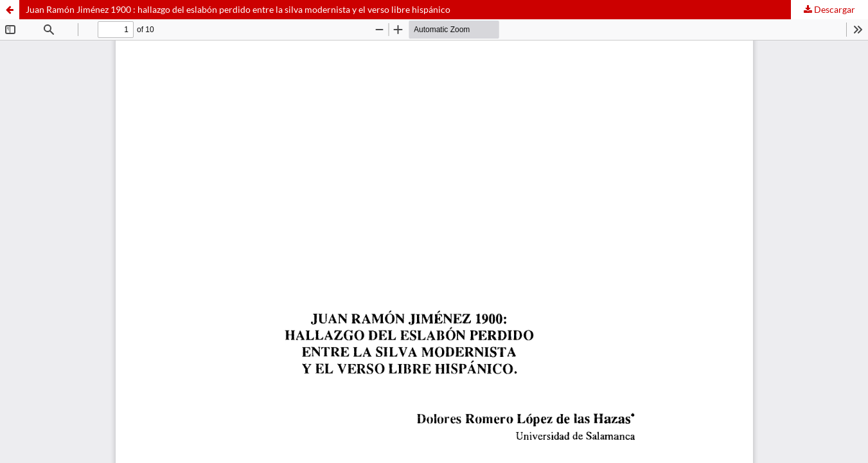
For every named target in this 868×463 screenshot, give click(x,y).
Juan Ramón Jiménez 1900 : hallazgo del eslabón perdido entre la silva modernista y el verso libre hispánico (238, 9)
